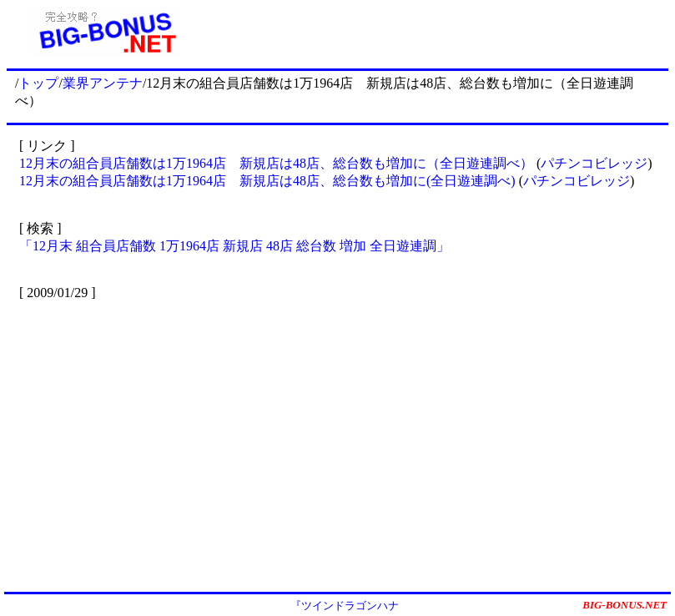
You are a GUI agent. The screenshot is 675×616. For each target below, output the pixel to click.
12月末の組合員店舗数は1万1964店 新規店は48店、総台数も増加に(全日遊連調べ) (267, 181)
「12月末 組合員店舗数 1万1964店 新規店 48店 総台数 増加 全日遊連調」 (234, 246)
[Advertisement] (436, 32)
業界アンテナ (103, 83)
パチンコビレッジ (594, 163)
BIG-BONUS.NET (625, 605)
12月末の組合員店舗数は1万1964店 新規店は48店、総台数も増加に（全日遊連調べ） (276, 163)
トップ (38, 83)
